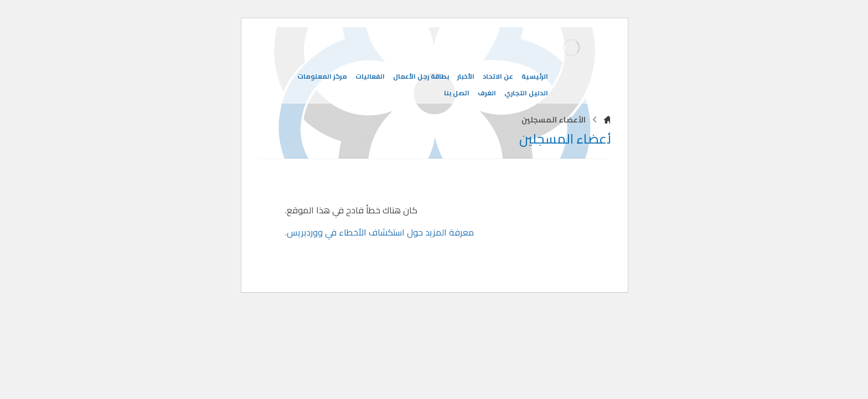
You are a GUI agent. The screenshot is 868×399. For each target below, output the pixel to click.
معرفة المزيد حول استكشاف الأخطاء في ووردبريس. (379, 232)
